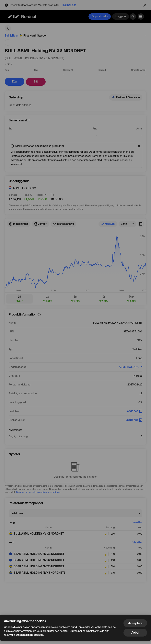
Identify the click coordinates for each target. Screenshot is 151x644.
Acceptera (135, 623)
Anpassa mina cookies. (30, 635)
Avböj (135, 633)
